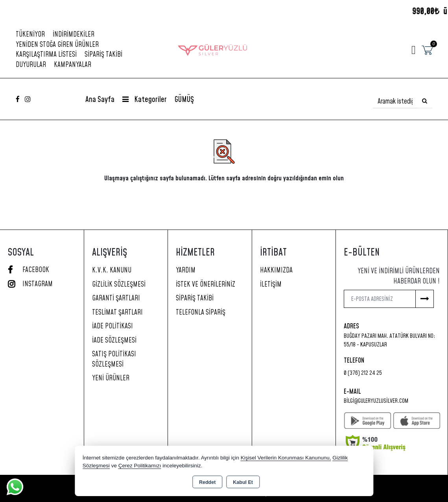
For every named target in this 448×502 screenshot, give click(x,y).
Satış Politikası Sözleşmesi (114, 359)
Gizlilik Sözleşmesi (119, 285)
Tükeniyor (30, 35)
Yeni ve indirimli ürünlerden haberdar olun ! (399, 276)
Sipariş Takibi (103, 55)
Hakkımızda (276, 270)
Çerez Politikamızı (140, 466)
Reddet (207, 482)
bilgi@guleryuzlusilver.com (376, 401)
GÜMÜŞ (184, 100)
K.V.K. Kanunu (112, 270)
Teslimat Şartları (117, 313)
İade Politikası (112, 326)
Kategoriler (145, 100)
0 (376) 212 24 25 (363, 373)
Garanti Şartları (116, 298)
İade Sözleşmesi (114, 341)
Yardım (186, 270)
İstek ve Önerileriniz (206, 285)
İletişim (271, 285)
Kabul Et (243, 482)
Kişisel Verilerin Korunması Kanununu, (286, 458)
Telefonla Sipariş (201, 313)
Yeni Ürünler (111, 378)
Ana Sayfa (100, 100)
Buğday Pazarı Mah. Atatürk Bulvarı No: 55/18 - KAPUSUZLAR (389, 341)
